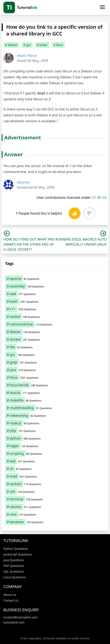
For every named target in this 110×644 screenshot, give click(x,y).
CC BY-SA (99, 197)
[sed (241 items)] (55, 461)
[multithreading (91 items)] (55, 408)
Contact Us (11, 600)
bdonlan (24, 182)
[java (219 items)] (55, 370)
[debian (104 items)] (55, 332)
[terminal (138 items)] (55, 499)
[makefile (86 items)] (55, 400)
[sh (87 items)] (55, 469)
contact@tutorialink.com (20, 617)
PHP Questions (14, 566)
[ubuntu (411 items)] (55, 507)
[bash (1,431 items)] (55, 301)
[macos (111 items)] (55, 393)
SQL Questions (14, 571)
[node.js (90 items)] (55, 423)
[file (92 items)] (55, 347)
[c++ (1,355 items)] (55, 309)
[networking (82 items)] (55, 415)
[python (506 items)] (55, 438)
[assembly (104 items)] (55, 286)
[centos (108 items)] (55, 317)
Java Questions (14, 560)
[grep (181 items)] (55, 362)
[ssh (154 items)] (55, 492)
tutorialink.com (14, 622)
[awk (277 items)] (55, 294)
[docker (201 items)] (55, 339)
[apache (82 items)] (55, 279)
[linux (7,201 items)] (55, 377)
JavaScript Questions (18, 554)
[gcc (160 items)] (55, 355)
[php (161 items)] (55, 431)
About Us (10, 595)
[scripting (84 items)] (55, 453)
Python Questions (16, 549)
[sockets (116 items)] (55, 484)
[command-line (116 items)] (55, 324)
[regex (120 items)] (55, 446)
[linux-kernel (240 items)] (55, 385)
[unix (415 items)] (55, 514)
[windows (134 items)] (55, 522)
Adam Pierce (27, 56)
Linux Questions (15, 577)
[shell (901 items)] (55, 476)
